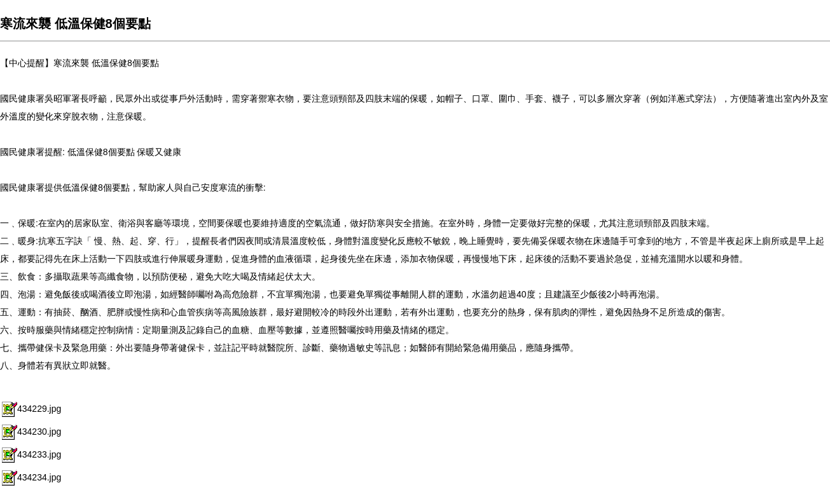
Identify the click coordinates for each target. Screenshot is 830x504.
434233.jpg (31, 454)
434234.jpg (31, 477)
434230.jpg (31, 432)
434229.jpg (31, 409)
